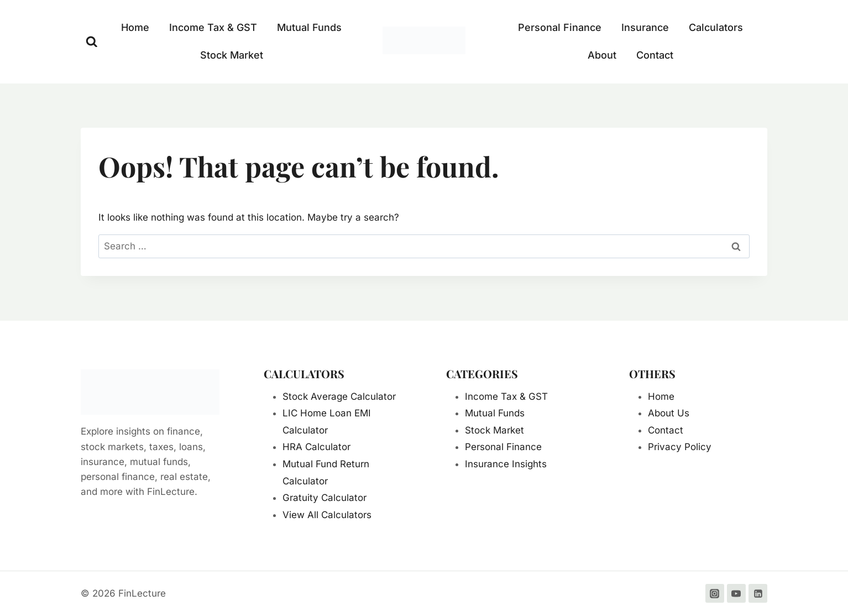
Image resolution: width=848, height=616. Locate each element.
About (602, 55)
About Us (669, 413)
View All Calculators (327, 515)
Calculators (716, 27)
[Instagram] (715, 593)
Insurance (645, 27)
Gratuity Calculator (324, 498)
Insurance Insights (506, 464)
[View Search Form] (92, 42)
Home (135, 27)
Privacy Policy (680, 447)
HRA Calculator (316, 447)
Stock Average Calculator (339, 396)
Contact (655, 55)
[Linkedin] (758, 593)
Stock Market (232, 55)
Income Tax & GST (213, 27)
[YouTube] (736, 593)
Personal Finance (560, 27)
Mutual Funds (309, 27)
